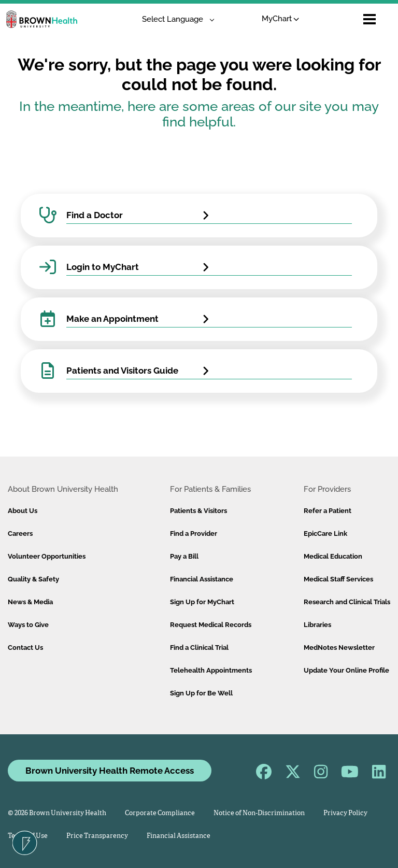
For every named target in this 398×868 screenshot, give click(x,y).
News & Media (30, 602)
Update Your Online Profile (346, 670)
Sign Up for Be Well (201, 693)
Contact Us (25, 648)
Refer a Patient (328, 511)
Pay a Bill (184, 556)
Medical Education (333, 556)
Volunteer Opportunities (47, 556)
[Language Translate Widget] (174, 19)
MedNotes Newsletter (339, 648)
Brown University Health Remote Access (110, 771)
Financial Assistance (202, 579)
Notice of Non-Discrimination (259, 813)
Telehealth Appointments (211, 670)
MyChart (281, 19)
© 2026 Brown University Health (57, 813)
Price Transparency (97, 836)
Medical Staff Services (338, 579)
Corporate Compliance (160, 813)
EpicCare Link (325, 533)
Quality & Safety (33, 579)
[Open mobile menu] (369, 19)
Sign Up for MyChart (202, 602)
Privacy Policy (345, 813)
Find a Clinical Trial (199, 648)
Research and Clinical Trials (347, 602)
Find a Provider (194, 533)
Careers (20, 533)
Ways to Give (28, 625)
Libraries (317, 625)
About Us (23, 511)
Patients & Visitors (198, 511)
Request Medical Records (211, 625)
